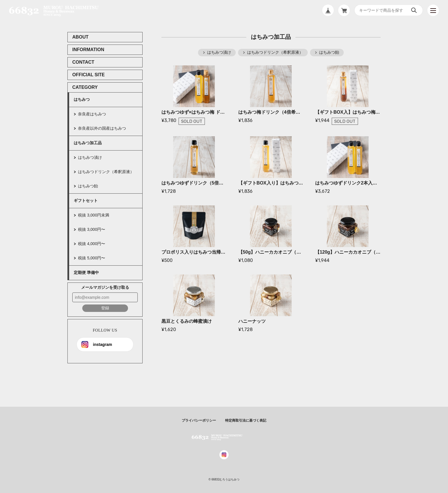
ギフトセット (86, 201)
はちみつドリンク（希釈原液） (106, 172)
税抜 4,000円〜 (92, 244)
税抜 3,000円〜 (92, 229)
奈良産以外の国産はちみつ (102, 128)
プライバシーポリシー (199, 420)
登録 (105, 308)
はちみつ (82, 99)
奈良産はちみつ (92, 114)
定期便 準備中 (86, 272)
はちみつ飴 (88, 186)
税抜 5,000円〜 (92, 258)
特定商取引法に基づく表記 (246, 420)
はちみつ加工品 (88, 143)
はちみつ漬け (90, 157)
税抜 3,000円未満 (94, 215)
